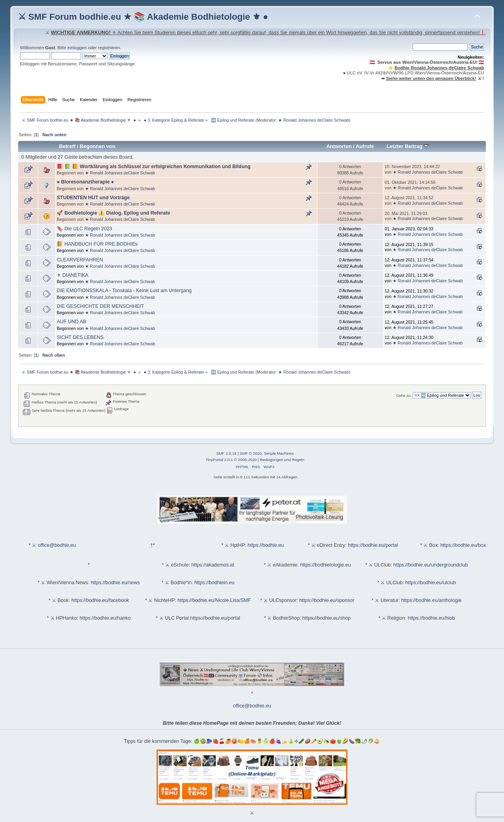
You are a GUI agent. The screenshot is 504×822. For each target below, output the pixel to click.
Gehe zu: (404, 395)
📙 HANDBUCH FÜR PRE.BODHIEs (97, 244)
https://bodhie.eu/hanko (105, 618)
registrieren (109, 48)
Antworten (339, 146)
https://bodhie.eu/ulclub (430, 583)
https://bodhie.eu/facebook (100, 600)
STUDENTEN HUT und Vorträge (93, 198)
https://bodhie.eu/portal (373, 545)
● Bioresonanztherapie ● (85, 182)
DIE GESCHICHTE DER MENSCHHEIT (100, 306)
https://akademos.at (213, 565)
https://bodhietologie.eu (326, 565)
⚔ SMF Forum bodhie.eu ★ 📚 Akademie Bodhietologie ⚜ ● (143, 17)
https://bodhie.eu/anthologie (431, 600)
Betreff (67, 146)
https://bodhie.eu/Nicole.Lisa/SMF (214, 600)
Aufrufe (365, 146)
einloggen (77, 48)
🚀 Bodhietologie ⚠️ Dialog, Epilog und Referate (113, 213)
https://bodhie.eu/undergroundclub (431, 565)
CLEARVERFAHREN (80, 260)
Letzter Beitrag (407, 146)
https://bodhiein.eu (214, 583)
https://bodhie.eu (266, 545)
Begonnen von (98, 146)
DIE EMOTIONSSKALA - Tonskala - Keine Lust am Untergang (124, 291)
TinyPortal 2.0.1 (219, 460)
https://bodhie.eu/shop (327, 618)
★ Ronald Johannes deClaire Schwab (313, 120)
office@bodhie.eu (57, 545)
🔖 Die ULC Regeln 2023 (84, 229)
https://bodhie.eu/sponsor (327, 600)
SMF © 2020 (251, 453)
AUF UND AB (71, 322)
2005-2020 (247, 460)
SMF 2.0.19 (226, 453)
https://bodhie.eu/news (115, 583)
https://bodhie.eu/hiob (431, 618)
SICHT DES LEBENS (80, 337)
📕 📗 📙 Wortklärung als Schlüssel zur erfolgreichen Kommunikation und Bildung (154, 167)
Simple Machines (279, 453)
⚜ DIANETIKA (72, 275)
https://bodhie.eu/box (463, 545)
